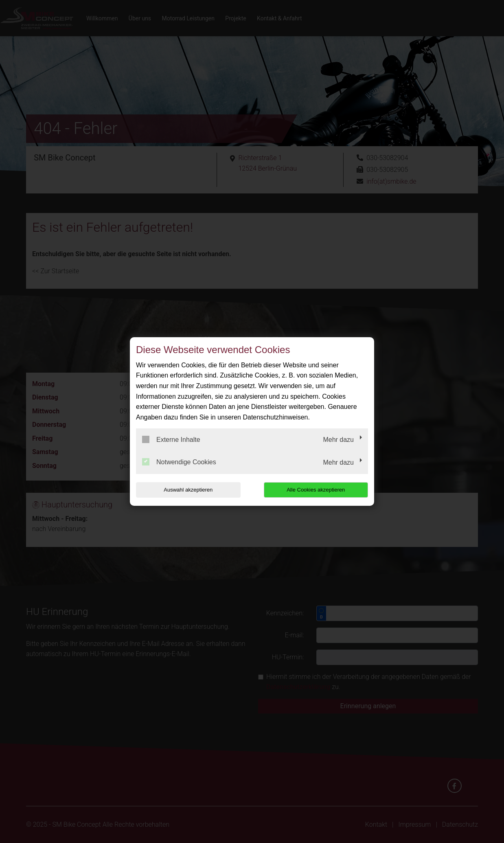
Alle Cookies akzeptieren (316, 490)
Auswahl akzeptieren (188, 490)
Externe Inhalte (171, 439)
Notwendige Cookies (179, 462)
